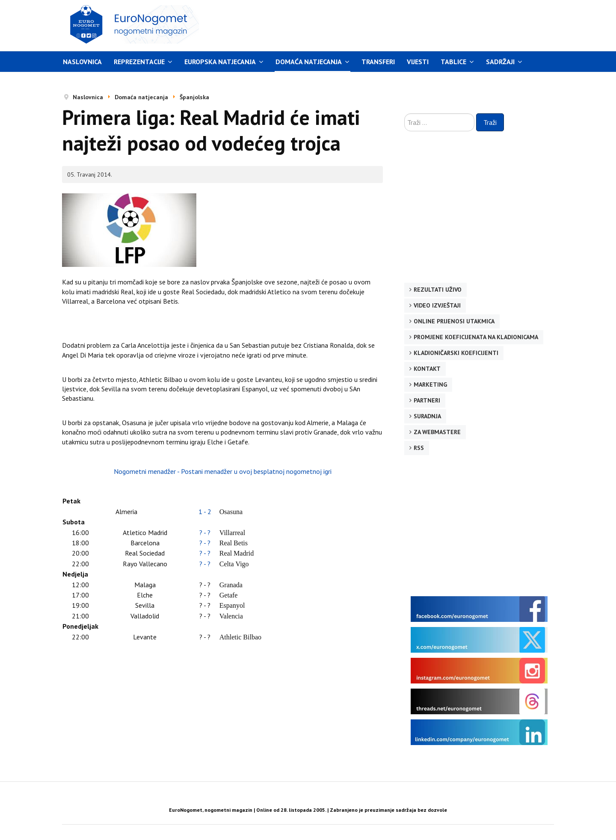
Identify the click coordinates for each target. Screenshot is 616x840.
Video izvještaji (437, 305)
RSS (419, 448)
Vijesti (418, 62)
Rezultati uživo (438, 290)
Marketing (430, 385)
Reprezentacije (139, 62)
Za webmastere (437, 432)
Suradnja (427, 416)
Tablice (453, 62)
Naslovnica (82, 62)
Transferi (378, 62)
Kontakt (427, 369)
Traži (490, 122)
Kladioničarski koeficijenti (456, 353)
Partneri (427, 400)
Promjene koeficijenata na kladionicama (476, 337)
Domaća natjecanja (309, 62)
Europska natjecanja (220, 62)
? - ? (205, 532)
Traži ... (404, 114)
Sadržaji (500, 62)
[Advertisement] (389, 24)
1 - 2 (205, 512)
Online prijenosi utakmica (454, 321)
